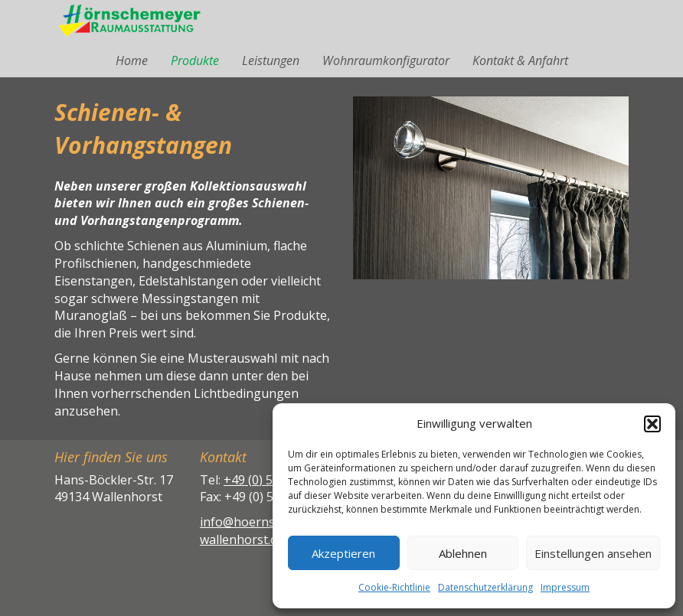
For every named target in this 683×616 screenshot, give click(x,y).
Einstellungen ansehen (593, 553)
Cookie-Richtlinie (394, 587)
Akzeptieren (343, 553)
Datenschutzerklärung (485, 587)
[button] (652, 424)
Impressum (565, 587)
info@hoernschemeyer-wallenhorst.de (268, 531)
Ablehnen (463, 553)
